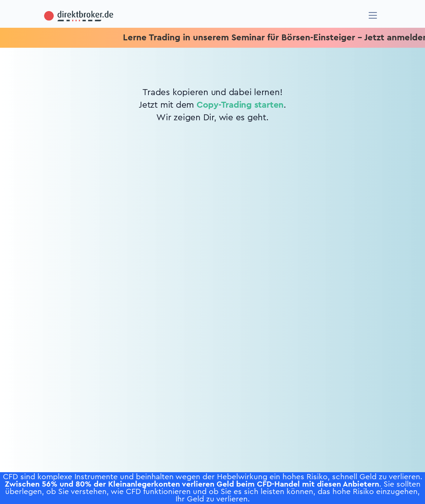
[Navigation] (373, 15)
